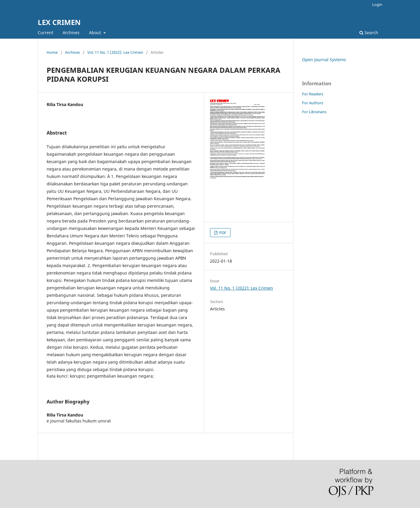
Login (377, 4)
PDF (222, 233)
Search (369, 33)
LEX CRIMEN (59, 22)
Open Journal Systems (324, 60)
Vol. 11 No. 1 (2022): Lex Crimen (115, 52)
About (96, 33)
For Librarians (314, 112)
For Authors (313, 103)
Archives (71, 33)
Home (52, 52)
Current (45, 33)
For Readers (313, 94)
